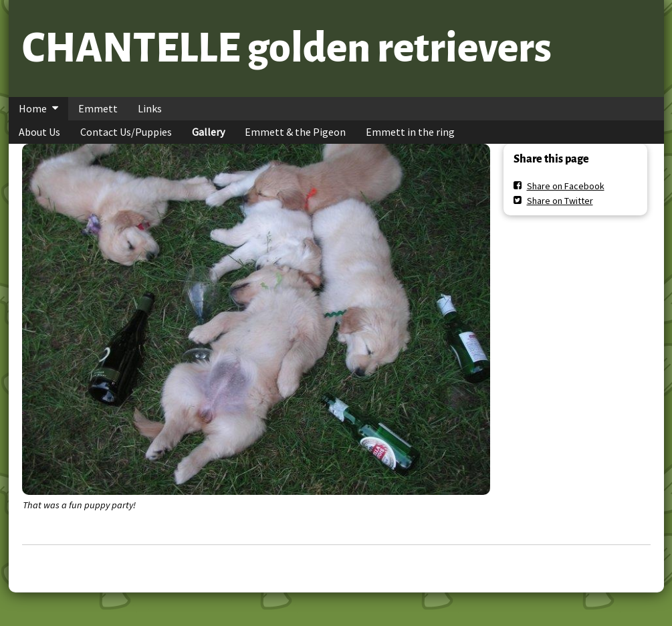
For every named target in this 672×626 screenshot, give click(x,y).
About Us (39, 132)
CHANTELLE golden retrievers (287, 48)
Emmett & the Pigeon (295, 132)
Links (150, 108)
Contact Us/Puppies (126, 132)
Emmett (98, 108)
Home (33, 108)
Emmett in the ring (410, 132)
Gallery (208, 132)
